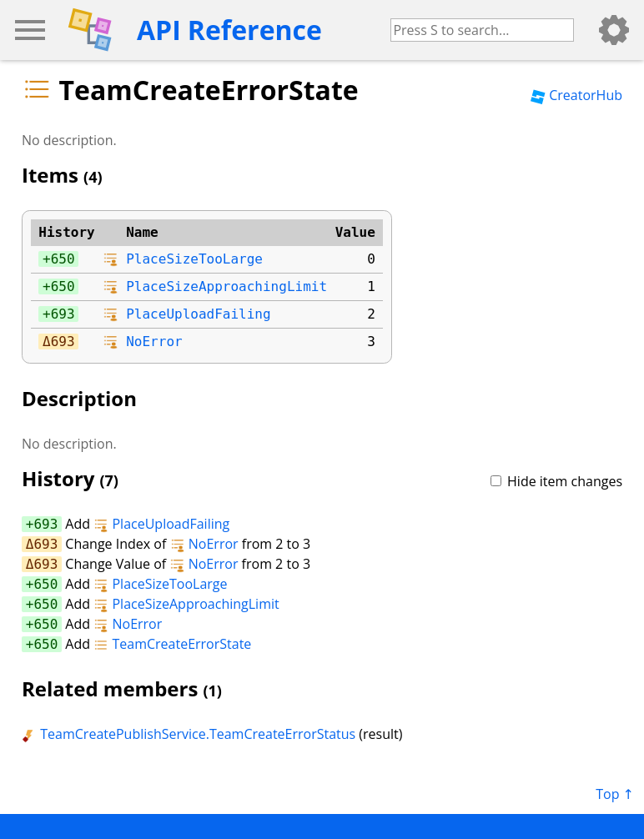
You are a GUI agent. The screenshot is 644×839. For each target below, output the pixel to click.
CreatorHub (576, 95)
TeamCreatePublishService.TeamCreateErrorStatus (189, 734)
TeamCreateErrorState (172, 644)
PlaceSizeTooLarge (194, 259)
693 (63, 314)
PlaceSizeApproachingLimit (226, 286)
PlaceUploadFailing (198, 314)
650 (63, 259)
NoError (154, 342)
